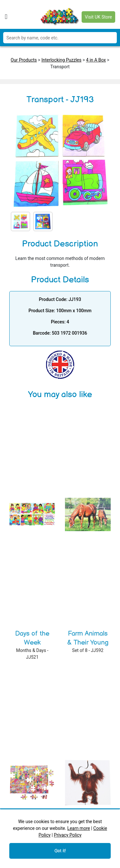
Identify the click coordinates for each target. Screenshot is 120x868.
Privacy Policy (68, 835)
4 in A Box (96, 60)
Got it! (60, 851)
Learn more (79, 828)
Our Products (24, 60)
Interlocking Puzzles (61, 60)
